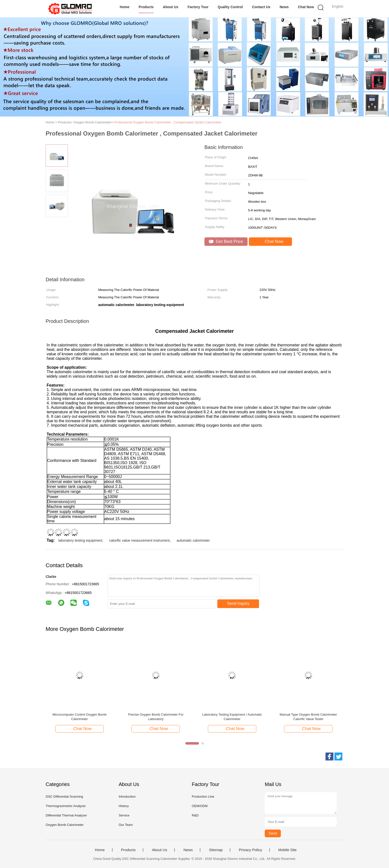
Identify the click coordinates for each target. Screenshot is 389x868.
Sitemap (216, 850)
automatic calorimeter (193, 540)
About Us (171, 7)
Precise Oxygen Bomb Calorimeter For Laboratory (156, 717)
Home (125, 7)
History (124, 806)
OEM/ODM (200, 806)
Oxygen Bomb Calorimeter (65, 825)
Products (146, 7)
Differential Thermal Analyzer (66, 815)
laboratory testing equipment (80, 540)
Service (124, 815)
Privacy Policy (250, 850)
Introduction (127, 797)
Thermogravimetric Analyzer (66, 806)
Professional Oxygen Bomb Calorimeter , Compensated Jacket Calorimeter (168, 122)
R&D (195, 815)
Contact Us (261, 7)
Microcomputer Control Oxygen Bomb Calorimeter (80, 717)
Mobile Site (288, 850)
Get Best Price (226, 241)
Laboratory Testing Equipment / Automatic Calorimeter (232, 717)
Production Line (203, 797)
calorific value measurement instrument (139, 540)
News (284, 7)
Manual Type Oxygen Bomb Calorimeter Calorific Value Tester (308, 717)
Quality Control (230, 7)
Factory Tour (198, 7)
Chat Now (306, 7)
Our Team (126, 825)
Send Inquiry (238, 603)
